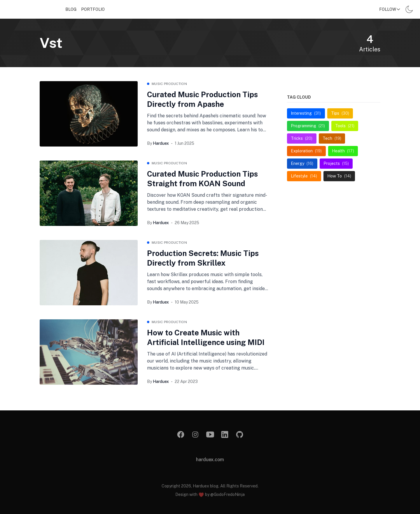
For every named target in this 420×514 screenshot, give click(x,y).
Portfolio (93, 9)
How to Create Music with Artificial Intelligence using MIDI (206, 337)
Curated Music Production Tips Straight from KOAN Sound (202, 179)
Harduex (161, 143)
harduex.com (210, 460)
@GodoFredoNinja (228, 494)
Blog (71, 9)
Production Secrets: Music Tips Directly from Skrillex (203, 258)
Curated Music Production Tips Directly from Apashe (202, 99)
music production (169, 84)
